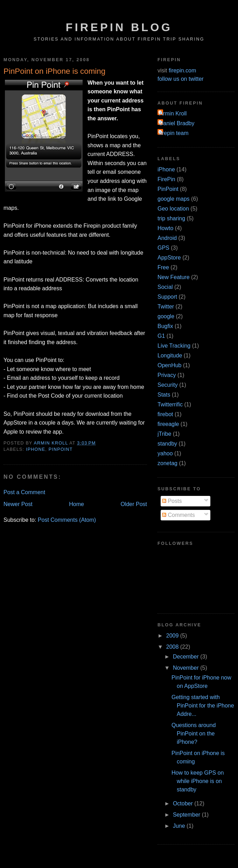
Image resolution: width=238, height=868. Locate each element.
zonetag (167, 463)
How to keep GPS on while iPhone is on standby (198, 781)
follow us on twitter (181, 79)
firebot (165, 414)
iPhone (36, 449)
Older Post (134, 504)
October (184, 803)
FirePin (166, 179)
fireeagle (168, 424)
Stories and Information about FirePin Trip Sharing (119, 39)
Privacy (167, 375)
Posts (172, 501)
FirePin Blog (119, 27)
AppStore (169, 258)
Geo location (173, 209)
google (166, 316)
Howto (165, 228)
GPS (163, 248)
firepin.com (182, 70)
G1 (161, 336)
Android (167, 238)
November (187, 668)
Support (167, 297)
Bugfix (165, 326)
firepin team (174, 133)
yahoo (165, 453)
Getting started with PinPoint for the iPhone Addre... (203, 706)
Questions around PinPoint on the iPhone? (194, 734)
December (187, 657)
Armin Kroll (173, 113)
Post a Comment (24, 492)
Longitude (170, 355)
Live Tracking (174, 346)
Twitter (166, 307)
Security (168, 385)
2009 (173, 636)
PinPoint (61, 449)
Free (163, 267)
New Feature (174, 277)
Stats (164, 395)
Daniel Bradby (177, 123)
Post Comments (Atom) (67, 520)
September (187, 815)
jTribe (164, 434)
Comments (178, 515)
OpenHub (170, 365)
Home (76, 504)
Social (165, 287)
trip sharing (171, 218)
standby (167, 444)
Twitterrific (170, 404)
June (180, 826)
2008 (173, 647)
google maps (174, 199)
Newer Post (18, 504)
